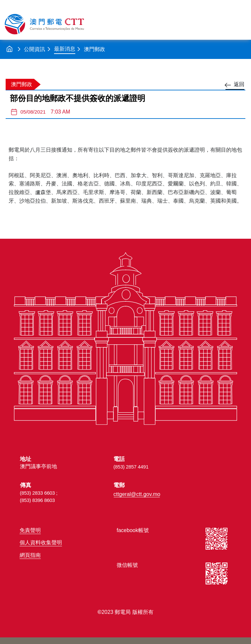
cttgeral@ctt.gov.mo (137, 494)
